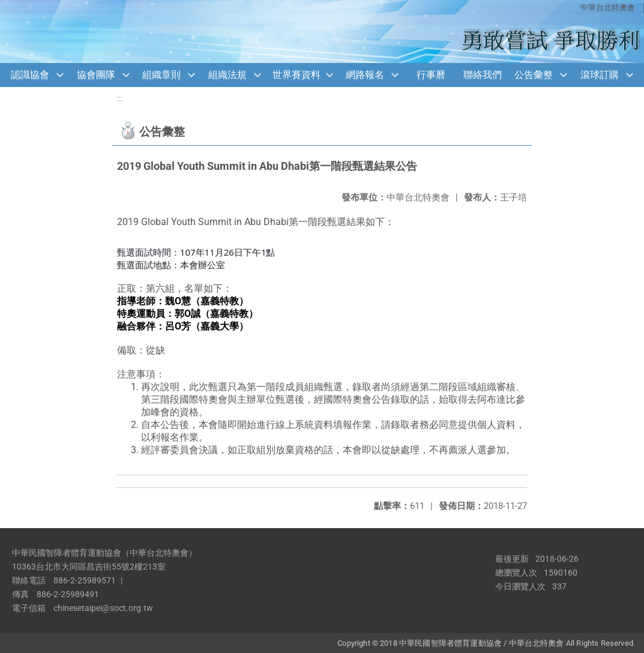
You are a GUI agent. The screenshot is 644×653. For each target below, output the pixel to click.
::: (120, 99)
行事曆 (431, 75)
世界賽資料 (296, 75)
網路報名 (365, 75)
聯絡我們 (483, 75)
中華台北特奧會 (608, 8)
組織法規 (227, 75)
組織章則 (161, 75)
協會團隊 (96, 75)
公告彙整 (534, 75)
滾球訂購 (600, 75)
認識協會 (30, 75)
